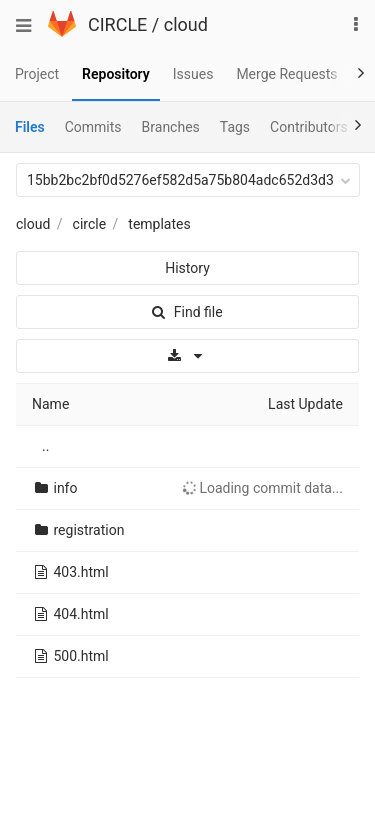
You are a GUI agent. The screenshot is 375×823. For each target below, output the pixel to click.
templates (159, 224)
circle (90, 224)
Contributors (309, 127)
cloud (186, 24)
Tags (235, 127)
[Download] (187, 356)
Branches (171, 127)
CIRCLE (117, 24)
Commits (93, 127)
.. (45, 446)
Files (30, 127)
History (187, 268)
